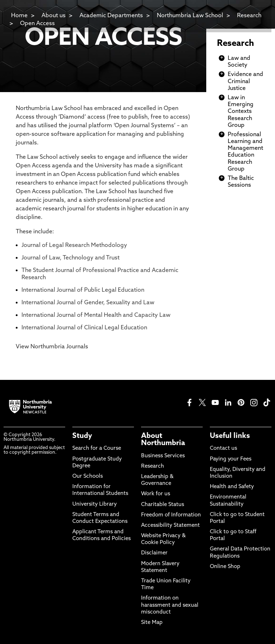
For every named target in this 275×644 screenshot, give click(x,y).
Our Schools (88, 476)
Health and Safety (232, 487)
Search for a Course (97, 449)
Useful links (230, 436)
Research (235, 44)
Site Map (152, 623)
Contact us (223, 449)
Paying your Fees (231, 459)
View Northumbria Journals (52, 347)
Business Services (163, 456)
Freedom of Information (171, 515)
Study (82, 436)
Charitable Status (163, 505)
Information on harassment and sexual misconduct (170, 605)
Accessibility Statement (170, 526)
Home (19, 16)
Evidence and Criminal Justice (245, 81)
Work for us (156, 494)
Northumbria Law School (190, 16)
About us (54, 16)
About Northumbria (163, 440)
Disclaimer (154, 553)
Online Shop (225, 567)
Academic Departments (111, 16)
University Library (95, 504)
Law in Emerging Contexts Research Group (241, 112)
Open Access (37, 24)
